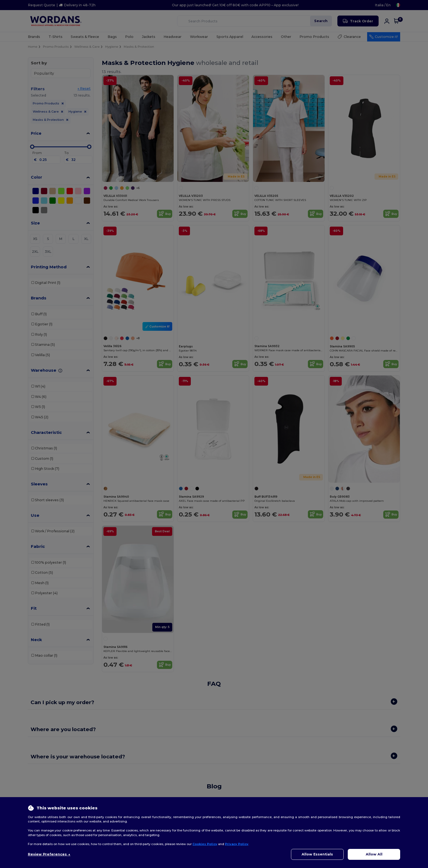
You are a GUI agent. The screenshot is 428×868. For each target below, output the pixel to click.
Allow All (374, 854)
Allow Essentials (317, 854)
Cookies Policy (205, 844)
